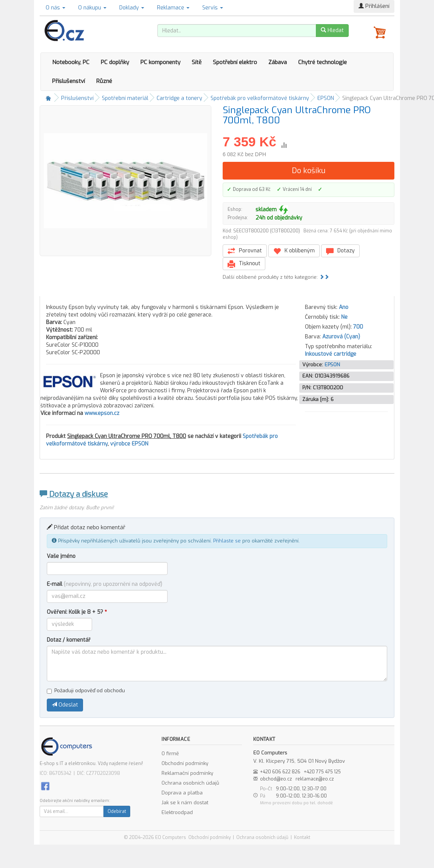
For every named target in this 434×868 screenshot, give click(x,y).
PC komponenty (160, 62)
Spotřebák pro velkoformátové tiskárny (260, 98)
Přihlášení (374, 6)
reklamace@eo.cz (315, 779)
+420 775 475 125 (322, 772)
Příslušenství (68, 81)
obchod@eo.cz (276, 779)
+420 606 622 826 (280, 772)
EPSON (326, 98)
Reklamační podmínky (187, 773)
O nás (55, 8)
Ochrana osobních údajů (190, 783)
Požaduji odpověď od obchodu (86, 691)
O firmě (170, 754)
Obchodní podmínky (185, 763)
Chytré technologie (322, 62)
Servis (213, 8)
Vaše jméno (61, 556)
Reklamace (173, 8)
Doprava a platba (182, 793)
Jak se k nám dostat (185, 803)
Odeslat (65, 705)
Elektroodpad (177, 812)
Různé (104, 81)
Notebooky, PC (71, 62)
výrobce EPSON (129, 444)
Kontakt (302, 837)
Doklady (132, 8)
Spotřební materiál (125, 98)
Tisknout (244, 264)
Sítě (197, 62)
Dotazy (340, 251)
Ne (344, 317)
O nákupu (92, 8)
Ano (344, 307)
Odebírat (117, 811)
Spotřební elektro (235, 62)
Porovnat (245, 251)
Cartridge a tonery (179, 98)
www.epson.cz (102, 413)
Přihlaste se (227, 541)
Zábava (278, 62)
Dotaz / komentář (69, 640)
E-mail (105, 584)
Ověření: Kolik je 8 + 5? (77, 612)
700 (358, 327)
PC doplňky (115, 62)
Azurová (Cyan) (341, 337)
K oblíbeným (294, 251)
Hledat (332, 30)
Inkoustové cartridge (331, 354)
